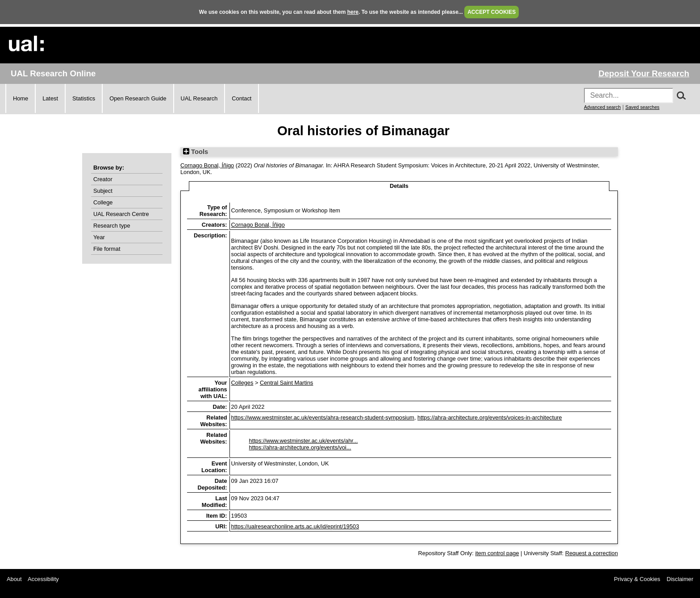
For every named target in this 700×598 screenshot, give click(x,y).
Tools (196, 152)
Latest (50, 98)
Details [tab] (399, 186)
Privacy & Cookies (637, 579)
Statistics (84, 98)
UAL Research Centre (121, 214)
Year (99, 237)
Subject (103, 191)
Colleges (242, 383)
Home (21, 98)
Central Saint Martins (286, 383)
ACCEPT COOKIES (492, 12)
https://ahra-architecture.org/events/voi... (300, 447)
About (14, 579)
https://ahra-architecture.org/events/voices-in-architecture (490, 417)
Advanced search (602, 107)
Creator (103, 179)
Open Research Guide (138, 98)
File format (107, 249)
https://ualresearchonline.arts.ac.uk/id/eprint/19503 (295, 526)
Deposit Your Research (644, 73)
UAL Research (199, 98)
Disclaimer (680, 579)
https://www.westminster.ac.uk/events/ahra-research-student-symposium (323, 417)
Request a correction (592, 553)
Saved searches (642, 107)
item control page (497, 553)
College (103, 202)
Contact (242, 98)
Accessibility (43, 579)
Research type (112, 226)
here (353, 12)
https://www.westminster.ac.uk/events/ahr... (304, 441)
